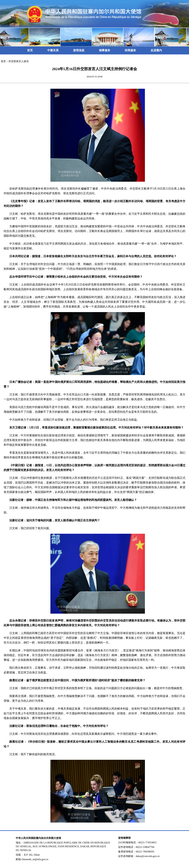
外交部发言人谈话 (19, 61)
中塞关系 (53, 50)
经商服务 (130, 50)
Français (183, 4)
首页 (30, 50)
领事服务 (105, 50)
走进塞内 (156, 50)
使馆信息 (79, 50)
